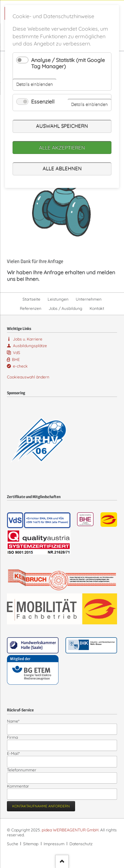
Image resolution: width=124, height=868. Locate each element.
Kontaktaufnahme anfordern (41, 806)
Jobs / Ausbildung (65, 308)
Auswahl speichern (62, 126)
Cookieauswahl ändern (28, 377)
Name (16, 721)
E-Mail (16, 753)
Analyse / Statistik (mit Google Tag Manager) (68, 63)
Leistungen (58, 299)
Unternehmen (89, 299)
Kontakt (97, 308)
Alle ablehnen (62, 169)
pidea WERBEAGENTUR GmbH (70, 830)
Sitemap (31, 844)
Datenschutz (81, 844)
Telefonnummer (22, 770)
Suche (13, 844)
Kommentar (18, 786)
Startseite (31, 299)
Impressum (54, 844)
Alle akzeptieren (62, 148)
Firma (12, 737)
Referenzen (31, 308)
